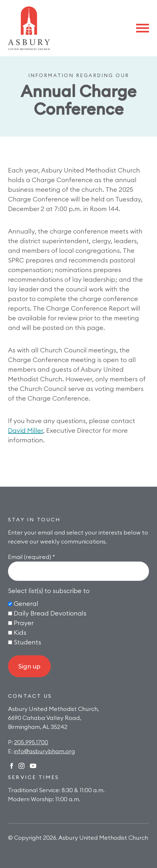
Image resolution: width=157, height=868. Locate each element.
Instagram (22, 766)
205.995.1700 (31, 742)
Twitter (33, 766)
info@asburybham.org (44, 751)
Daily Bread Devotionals (50, 613)
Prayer (24, 623)
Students (27, 642)
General (26, 603)
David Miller (26, 430)
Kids (20, 632)
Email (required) (31, 557)
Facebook (12, 766)
